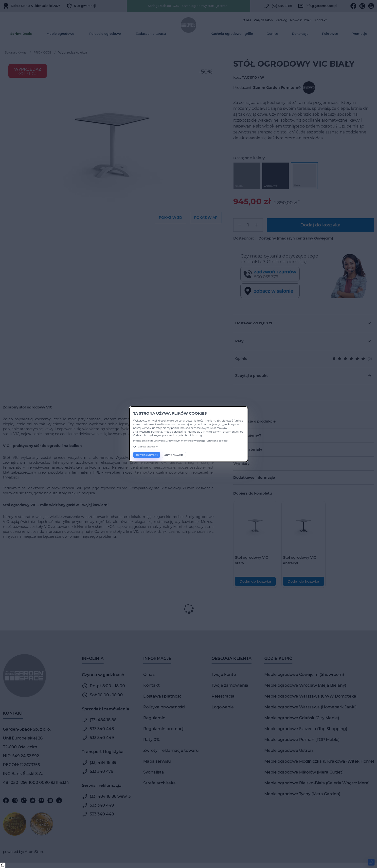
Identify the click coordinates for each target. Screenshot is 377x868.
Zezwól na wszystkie (147, 455)
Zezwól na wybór (174, 455)
